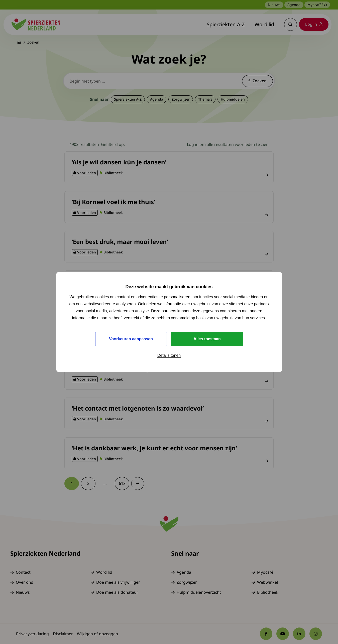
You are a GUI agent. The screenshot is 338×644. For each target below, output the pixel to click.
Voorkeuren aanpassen (131, 339)
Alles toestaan (207, 339)
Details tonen (169, 355)
